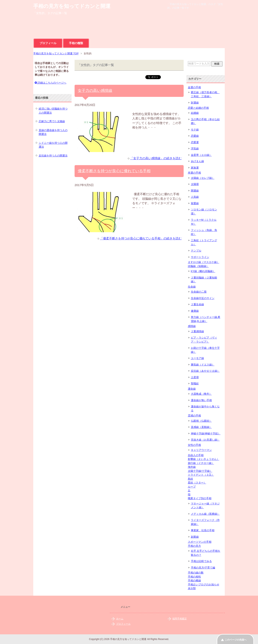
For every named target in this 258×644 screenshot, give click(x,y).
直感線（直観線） (201, 427)
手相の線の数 (196, 573)
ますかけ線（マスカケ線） (204, 262)
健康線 (195, 311)
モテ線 (195, 130)
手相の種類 (76, 43)
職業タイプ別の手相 (200, 498)
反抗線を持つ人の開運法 (53, 156)
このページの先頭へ (236, 640)
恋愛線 (195, 136)
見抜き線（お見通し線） (205, 440)
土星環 (195, 377)
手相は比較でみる (201, 561)
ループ (192, 487)
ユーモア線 (197, 358)
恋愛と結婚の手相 (198, 108)
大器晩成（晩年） (201, 394)
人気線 (195, 197)
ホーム (120, 619)
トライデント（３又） (201, 475)
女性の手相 (194, 445)
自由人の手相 (196, 455)
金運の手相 (194, 87)
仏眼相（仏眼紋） (201, 421)
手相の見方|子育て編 (203, 568)
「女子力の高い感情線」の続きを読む (156, 158)
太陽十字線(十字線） (200, 471)
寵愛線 (195, 203)
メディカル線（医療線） (205, 514)
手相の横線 (194, 580)
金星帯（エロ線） (201, 155)
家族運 (195, 168)
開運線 (195, 191)
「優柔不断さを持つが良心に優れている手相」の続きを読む (141, 238)
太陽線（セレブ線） (203, 178)
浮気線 (195, 149)
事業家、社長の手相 (203, 530)
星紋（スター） (197, 483)
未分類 (192, 588)
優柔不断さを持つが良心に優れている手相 (114, 171)
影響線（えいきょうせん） (204, 459)
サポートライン (200, 257)
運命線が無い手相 (201, 400)
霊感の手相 (194, 416)
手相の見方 (194, 546)
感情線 (192, 326)
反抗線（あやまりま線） (205, 371)
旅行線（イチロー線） (201, 463)
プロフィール (48, 43)
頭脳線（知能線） (198, 266)
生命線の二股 (199, 292)
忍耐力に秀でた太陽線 (52, 121)
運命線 (192, 389)
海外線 (192, 467)
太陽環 (195, 184)
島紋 (190, 479)
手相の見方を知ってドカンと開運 (72, 6)
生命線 (192, 287)
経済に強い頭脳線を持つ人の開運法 (53, 111)
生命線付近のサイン (203, 298)
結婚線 (195, 113)
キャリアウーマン (201, 450)
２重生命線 (197, 304)
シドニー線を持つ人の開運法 (53, 145)
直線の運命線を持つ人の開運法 (53, 132)
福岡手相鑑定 (180, 619)
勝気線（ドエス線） (203, 365)
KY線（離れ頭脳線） (203, 271)
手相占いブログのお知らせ (204, 584)
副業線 (195, 537)
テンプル (196, 251)
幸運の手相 (194, 173)
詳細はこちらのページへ (51, 83)
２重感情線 (197, 331)
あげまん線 (197, 161)
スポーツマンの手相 (200, 542)
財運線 (195, 103)
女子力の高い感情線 (95, 91)
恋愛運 (195, 142)
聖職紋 (195, 384)
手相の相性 (194, 577)
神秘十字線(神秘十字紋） (206, 433)
